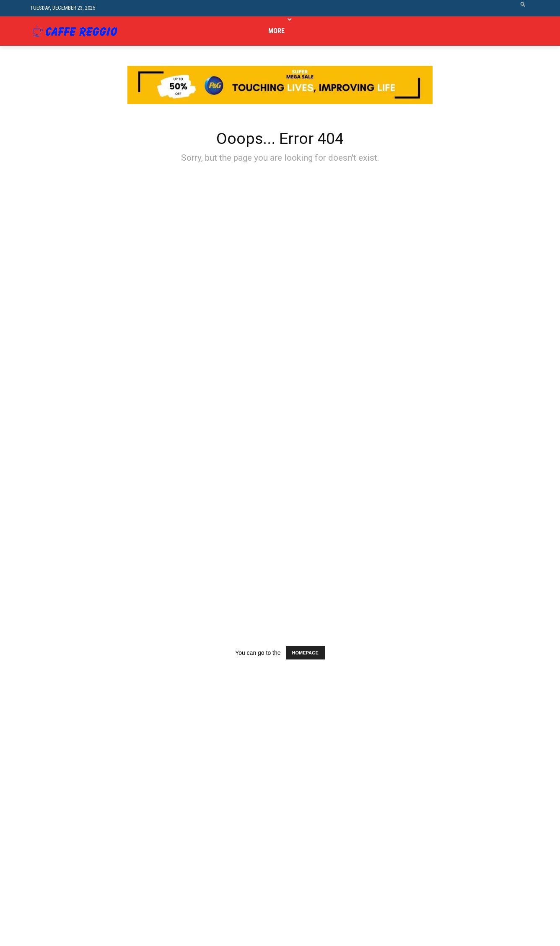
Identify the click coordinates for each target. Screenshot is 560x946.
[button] (523, 8)
